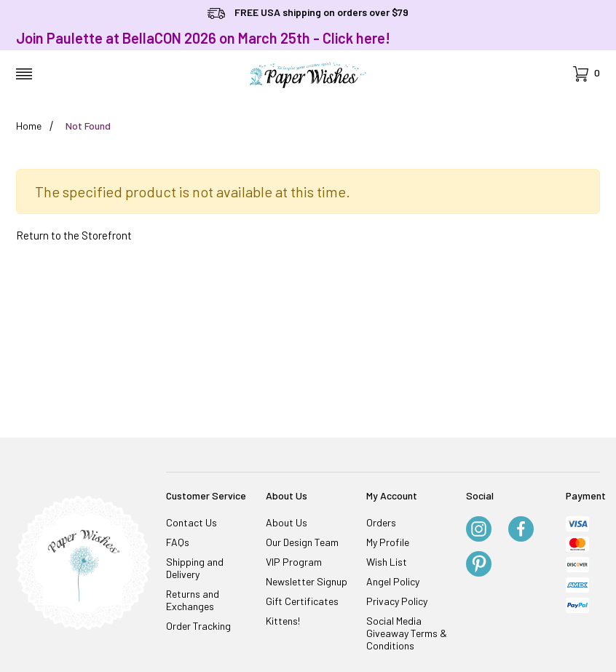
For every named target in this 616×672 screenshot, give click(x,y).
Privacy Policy (397, 601)
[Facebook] (521, 530)
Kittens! (283, 621)
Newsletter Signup (307, 581)
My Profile (388, 542)
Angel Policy (393, 581)
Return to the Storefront (74, 235)
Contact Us (191, 522)
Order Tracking (198, 626)
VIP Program (294, 562)
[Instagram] (479, 530)
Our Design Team (302, 542)
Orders (381, 522)
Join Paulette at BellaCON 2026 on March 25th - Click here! (203, 38)
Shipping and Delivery (195, 568)
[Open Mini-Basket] (587, 74)
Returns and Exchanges (193, 600)
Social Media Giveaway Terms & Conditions (407, 633)
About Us (287, 522)
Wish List (387, 562)
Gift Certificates (302, 601)
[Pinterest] (479, 565)
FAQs (178, 542)
